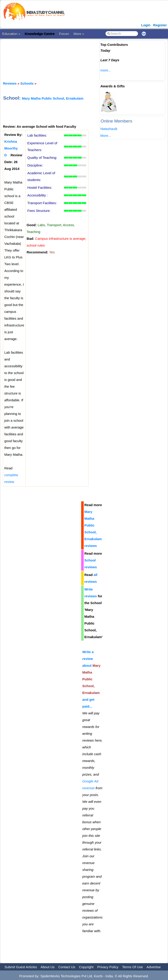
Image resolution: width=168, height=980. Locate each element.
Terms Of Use (133, 967)
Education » (11, 34)
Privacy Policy (108, 967)
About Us (48, 967)
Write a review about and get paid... (91, 679)
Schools (27, 83)
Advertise (154, 967)
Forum (64, 34)
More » (79, 34)
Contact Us (67, 967)
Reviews (10, 83)
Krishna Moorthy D (11, 148)
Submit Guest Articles (21, 967)
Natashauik (109, 129)
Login (146, 25)
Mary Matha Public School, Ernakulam (53, 98)
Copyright (86, 967)
